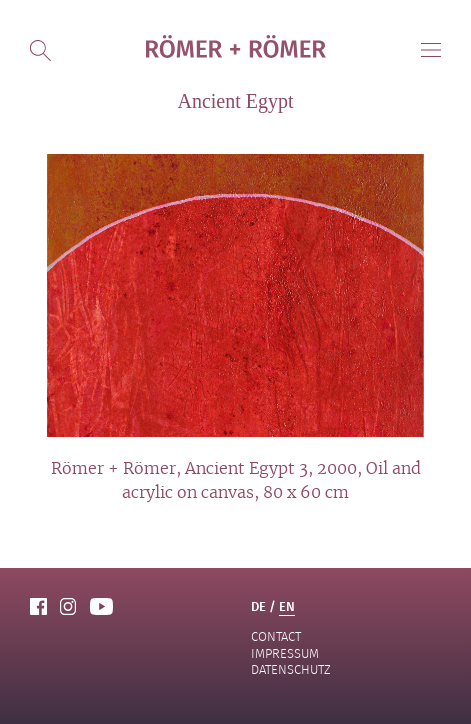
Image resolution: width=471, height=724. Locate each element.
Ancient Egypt (235, 101)
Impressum (285, 653)
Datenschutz (291, 669)
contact (276, 636)
